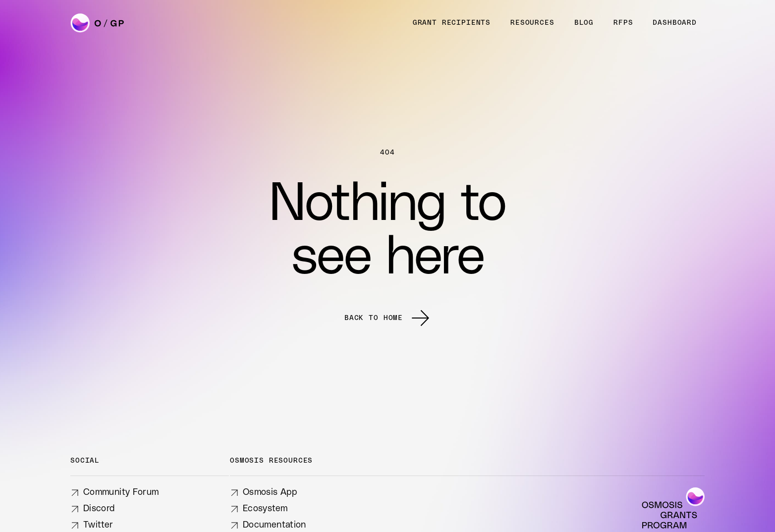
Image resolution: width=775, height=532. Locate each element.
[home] (98, 23)
